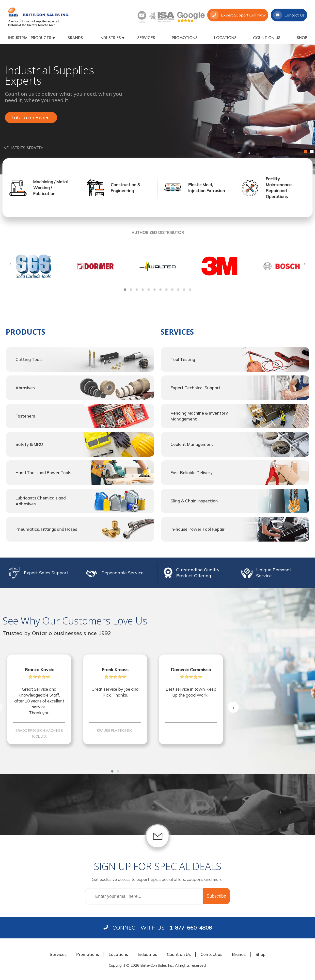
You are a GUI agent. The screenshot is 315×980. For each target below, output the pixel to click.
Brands (75, 38)
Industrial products (30, 38)
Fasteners (25, 416)
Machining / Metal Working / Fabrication (50, 188)
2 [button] (312, 151)
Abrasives (25, 388)
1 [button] (306, 151)
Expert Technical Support (196, 388)
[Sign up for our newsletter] (144, 896)
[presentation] (10, 264)
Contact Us (289, 15)
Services (146, 38)
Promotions (185, 38)
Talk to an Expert (31, 117)
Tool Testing (183, 359)
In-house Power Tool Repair (197, 529)
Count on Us (267, 38)
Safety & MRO (29, 444)
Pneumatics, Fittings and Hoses (46, 529)
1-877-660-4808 (191, 928)
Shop (302, 38)
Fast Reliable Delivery (192, 473)
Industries (110, 38)
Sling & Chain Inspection (194, 501)
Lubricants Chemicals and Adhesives (41, 501)
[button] (125, 290)
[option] (157, 109)
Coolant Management (192, 444)
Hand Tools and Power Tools (43, 473)
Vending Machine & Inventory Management (199, 416)
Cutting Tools (29, 359)
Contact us (211, 954)
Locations (225, 38)
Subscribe (216, 896)
